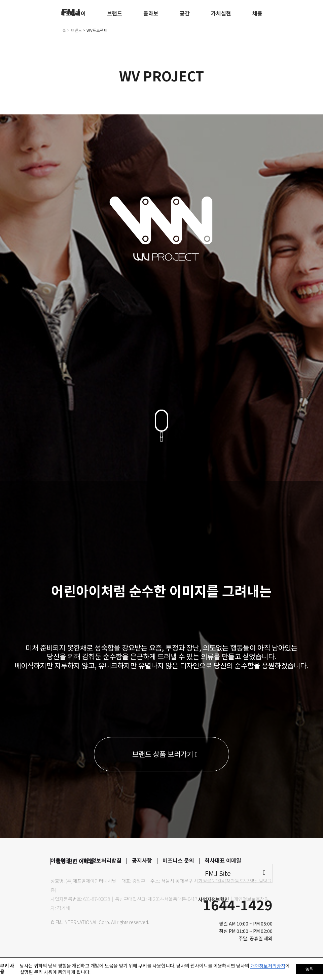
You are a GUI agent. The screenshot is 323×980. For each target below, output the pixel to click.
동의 (310, 969)
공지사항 (142, 860)
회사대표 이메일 (223, 860)
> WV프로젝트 (95, 30)
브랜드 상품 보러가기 (165, 754)
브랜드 (115, 13)
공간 (185, 13)
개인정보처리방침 (101, 860)
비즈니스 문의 (178, 860)
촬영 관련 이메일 (75, 861)
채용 (257, 13)
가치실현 (221, 13)
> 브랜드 (74, 30)
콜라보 (151, 13)
